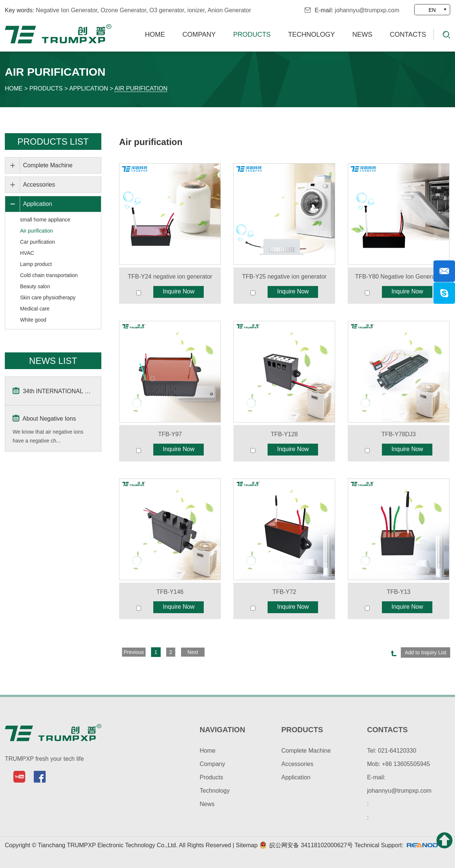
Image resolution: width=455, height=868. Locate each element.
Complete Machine (48, 165)
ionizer (196, 10)
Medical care (35, 309)
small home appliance (45, 220)
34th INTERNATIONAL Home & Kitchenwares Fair (53, 391)
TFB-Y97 (170, 434)
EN (432, 10)
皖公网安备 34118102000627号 (306, 845)
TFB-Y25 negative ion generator (284, 277)
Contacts (408, 34)
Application (89, 88)
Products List (53, 142)
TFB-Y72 (284, 592)
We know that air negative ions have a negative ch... (48, 436)
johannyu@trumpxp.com (367, 10)
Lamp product (36, 264)
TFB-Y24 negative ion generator (170, 277)
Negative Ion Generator (67, 10)
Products (252, 34)
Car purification (37, 242)
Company (199, 34)
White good (33, 320)
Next (193, 652)
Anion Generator (229, 10)
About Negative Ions (44, 418)
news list (53, 361)
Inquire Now (179, 291)
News (362, 34)
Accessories (39, 185)
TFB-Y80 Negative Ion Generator (399, 277)
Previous (134, 652)
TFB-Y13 (399, 592)
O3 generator (167, 10)
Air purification (141, 88)
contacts (387, 730)
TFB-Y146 (170, 592)
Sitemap (247, 845)
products (302, 730)
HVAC (27, 253)
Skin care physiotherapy (48, 297)
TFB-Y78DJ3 (399, 434)
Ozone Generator (123, 10)
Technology (311, 34)
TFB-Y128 (284, 434)
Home (155, 34)
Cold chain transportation (49, 275)
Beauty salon (35, 286)
